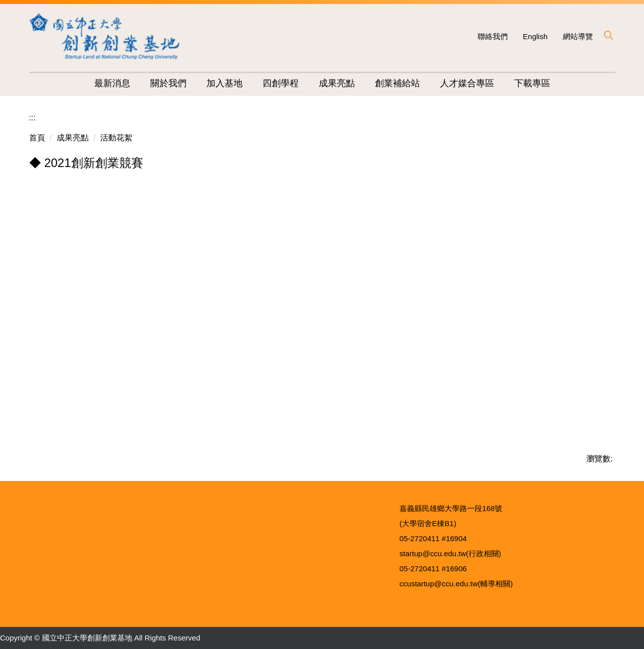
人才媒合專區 (467, 83)
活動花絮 (116, 138)
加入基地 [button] (225, 83)
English (535, 36)
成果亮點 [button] (337, 83)
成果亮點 (73, 138)
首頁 (37, 138)
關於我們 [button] (168, 83)
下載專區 (532, 83)
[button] (608, 35)
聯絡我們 (493, 36)
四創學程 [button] (281, 83)
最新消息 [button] (112, 83)
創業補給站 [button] (397, 83)
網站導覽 (578, 36)
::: (32, 118)
